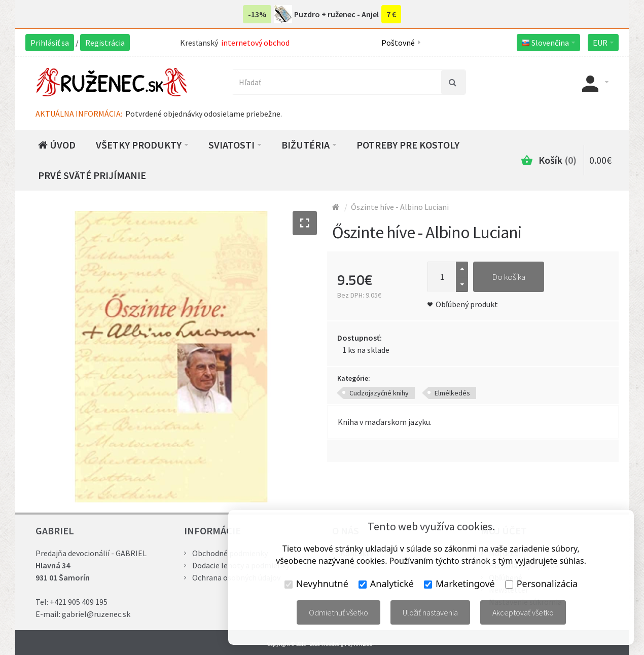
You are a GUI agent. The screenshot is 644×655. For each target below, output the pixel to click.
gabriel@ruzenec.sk (96, 614)
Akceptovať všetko (523, 612)
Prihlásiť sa (50, 43)
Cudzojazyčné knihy (379, 393)
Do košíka (509, 277)
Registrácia (105, 43)
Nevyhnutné (316, 584)
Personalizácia (541, 584)
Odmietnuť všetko (338, 612)
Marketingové (459, 584)
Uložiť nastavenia (430, 612)
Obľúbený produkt (467, 304)
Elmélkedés (452, 393)
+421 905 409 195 (79, 602)
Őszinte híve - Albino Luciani (400, 207)
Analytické (386, 584)
